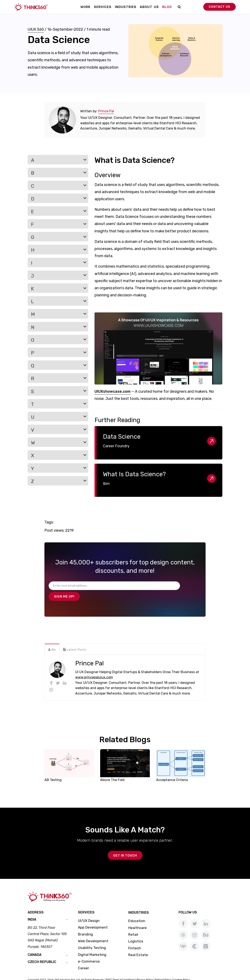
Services (103, 7)
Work (85, 7)
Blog (167, 7)
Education (137, 911)
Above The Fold (112, 769)
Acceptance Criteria (172, 769)
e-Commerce (89, 951)
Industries (126, 7)
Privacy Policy (145, 970)
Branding (85, 924)
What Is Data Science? (134, 474)
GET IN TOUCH (125, 845)
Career (84, 958)
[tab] (52, 639)
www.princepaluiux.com (94, 667)
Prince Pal (106, 111)
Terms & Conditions (124, 970)
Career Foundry (116, 446)
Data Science (122, 437)
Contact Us (220, 7)
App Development (93, 917)
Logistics (136, 931)
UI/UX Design (89, 911)
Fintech (135, 938)
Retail (133, 925)
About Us (149, 7)
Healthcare (137, 918)
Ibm (106, 484)
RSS (108, 970)
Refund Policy (163, 970)
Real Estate (138, 945)
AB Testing (53, 769)
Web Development (93, 931)
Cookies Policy (182, 970)
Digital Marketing (92, 945)
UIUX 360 (36, 29)
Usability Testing (92, 938)
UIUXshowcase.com (113, 391)
